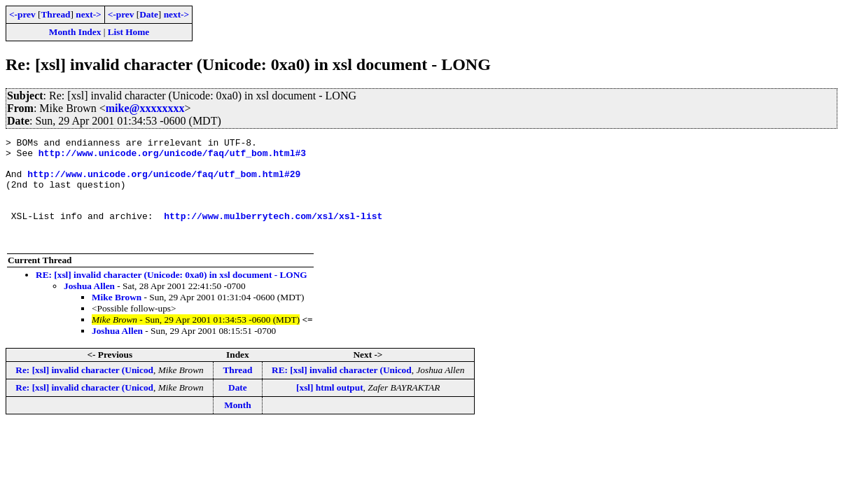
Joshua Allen (89, 307)
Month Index (75, 32)
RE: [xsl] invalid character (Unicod (342, 391)
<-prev (22, 14)
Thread (55, 14)
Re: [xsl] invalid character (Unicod (84, 391)
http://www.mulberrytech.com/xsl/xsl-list (273, 232)
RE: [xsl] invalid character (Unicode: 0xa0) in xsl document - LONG (172, 296)
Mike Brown (117, 318)
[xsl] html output (330, 408)
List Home (129, 32)
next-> (88, 14)
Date (149, 14)
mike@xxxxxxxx (145, 108)
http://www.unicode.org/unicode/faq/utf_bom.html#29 (164, 182)
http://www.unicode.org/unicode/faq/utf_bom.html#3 (172, 157)
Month (238, 426)
